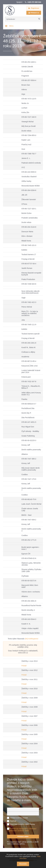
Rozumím (23, 864)
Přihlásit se (35, 13)
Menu (11, 26)
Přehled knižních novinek (19, 818)
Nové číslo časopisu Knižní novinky (23, 824)
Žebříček (13, 821)
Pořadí (24, 666)
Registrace (35, 8)
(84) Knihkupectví (32, 639)
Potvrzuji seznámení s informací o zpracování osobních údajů (22, 830)
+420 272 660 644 (34, 2)
